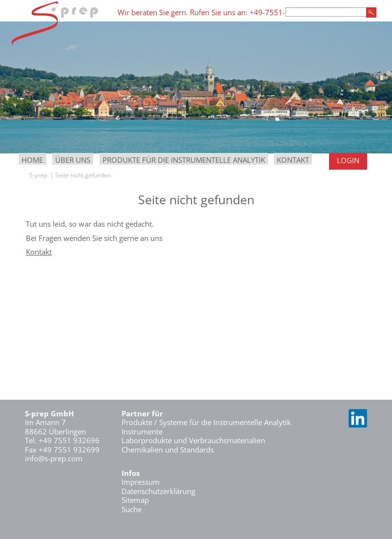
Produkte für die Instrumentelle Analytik (184, 160)
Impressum (141, 482)
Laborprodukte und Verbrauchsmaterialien (193, 440)
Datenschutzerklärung (158, 491)
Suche (132, 509)
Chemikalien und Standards (168, 450)
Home (32, 160)
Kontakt (293, 160)
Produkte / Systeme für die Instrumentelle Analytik (206, 422)
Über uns (73, 160)
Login (348, 160)
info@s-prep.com (54, 458)
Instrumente (142, 431)
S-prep (38, 175)
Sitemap (135, 500)
